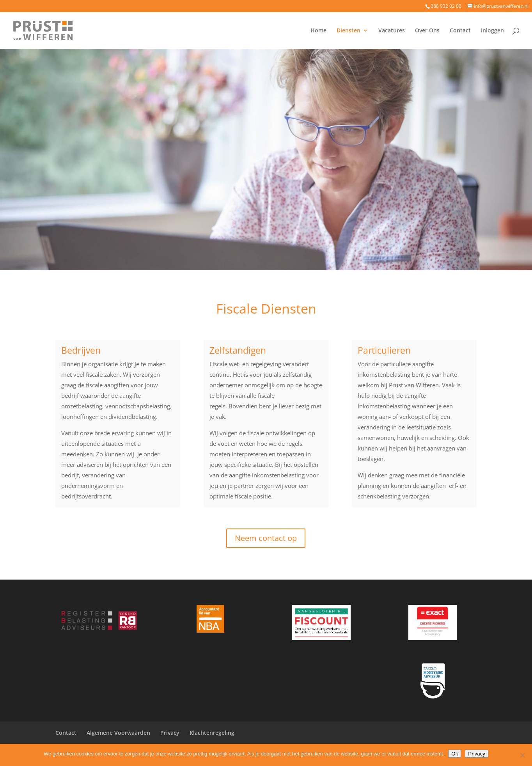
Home (318, 31)
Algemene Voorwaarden (118, 733)
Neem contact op (266, 538)
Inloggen (492, 31)
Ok (455, 754)
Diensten (348, 31)
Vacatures (392, 31)
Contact (460, 31)
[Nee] (522, 755)
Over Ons (427, 31)
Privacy (170, 733)
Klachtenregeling (212, 733)
